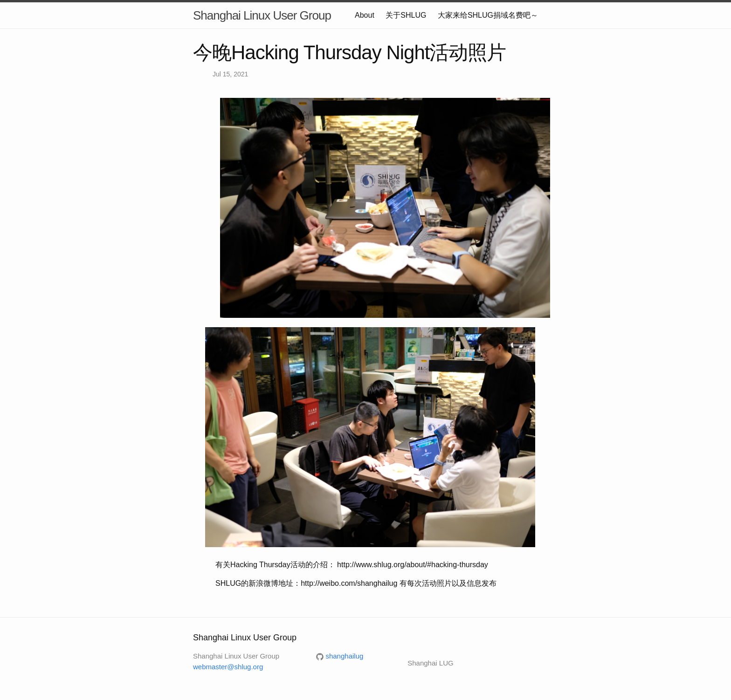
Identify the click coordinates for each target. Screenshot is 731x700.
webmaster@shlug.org (228, 667)
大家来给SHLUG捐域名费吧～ (488, 15)
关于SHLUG (406, 15)
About (365, 15)
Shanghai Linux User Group (262, 15)
